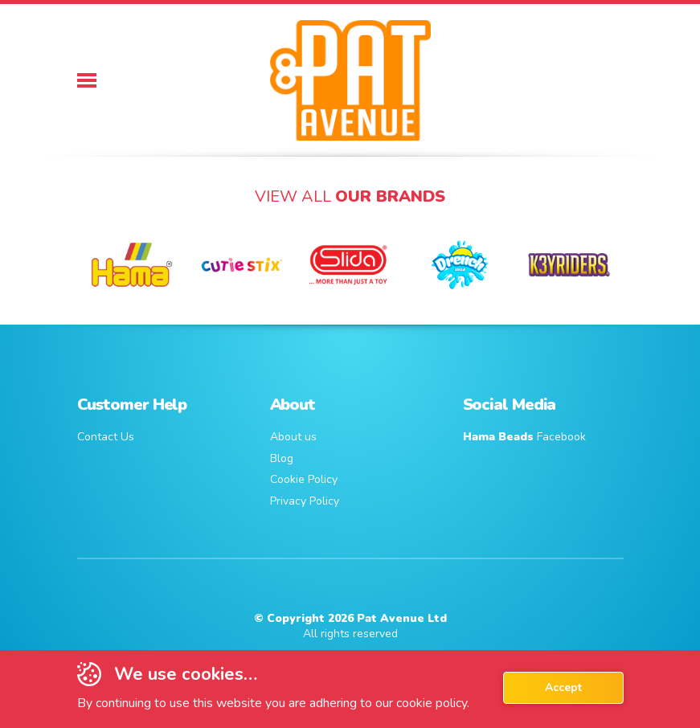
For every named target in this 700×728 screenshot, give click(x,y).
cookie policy (432, 703)
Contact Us (106, 437)
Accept (563, 687)
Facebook (524, 437)
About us (293, 437)
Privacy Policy (305, 501)
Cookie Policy (304, 479)
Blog (282, 458)
